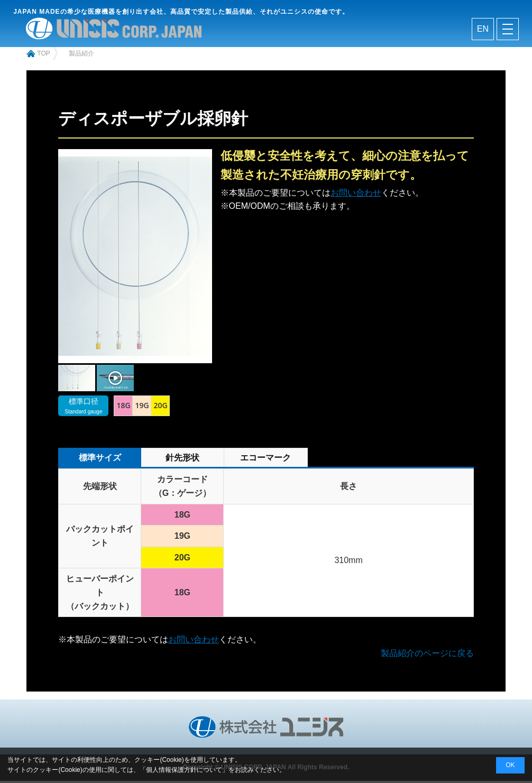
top (43, 56)
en (483, 30)
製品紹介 (81, 56)
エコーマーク (265, 460)
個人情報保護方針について (184, 770)
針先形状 (182, 460)
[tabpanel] (77, 381)
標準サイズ (100, 460)
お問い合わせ (356, 195)
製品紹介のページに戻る (427, 655)
